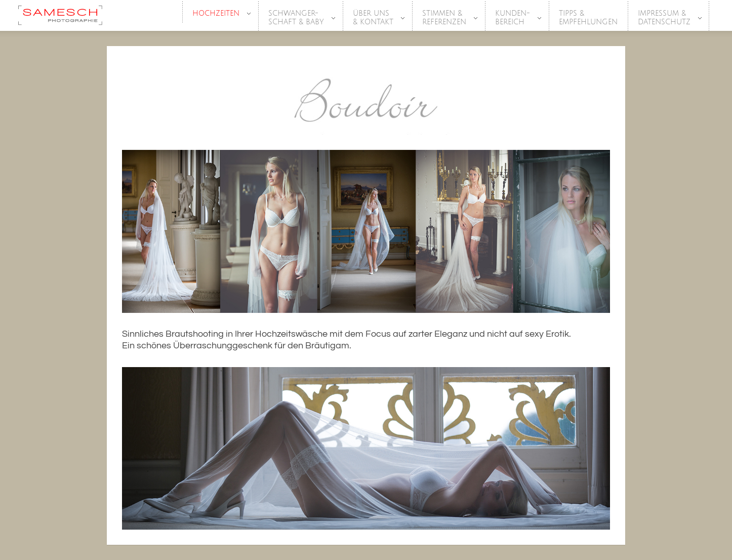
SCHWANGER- (297, 18)
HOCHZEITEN (216, 14)
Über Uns (374, 18)
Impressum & (665, 18)
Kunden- (513, 18)
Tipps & (588, 18)
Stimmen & (445, 18)
